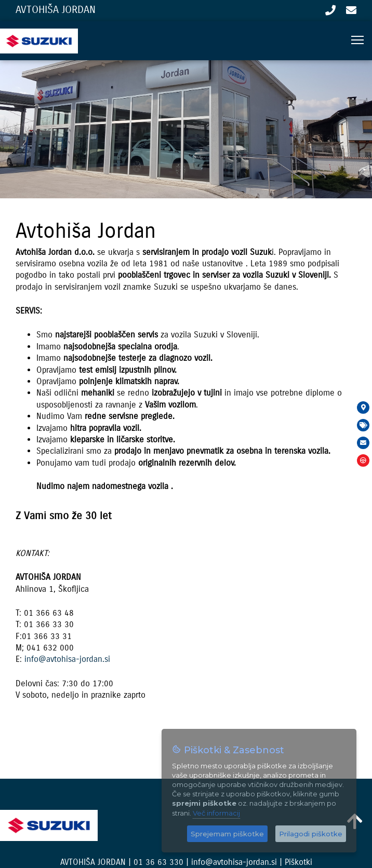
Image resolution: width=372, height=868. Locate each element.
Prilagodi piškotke (311, 834)
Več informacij (216, 813)
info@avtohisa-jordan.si (351, 10)
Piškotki (298, 862)
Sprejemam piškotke (227, 834)
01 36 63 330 (330, 10)
